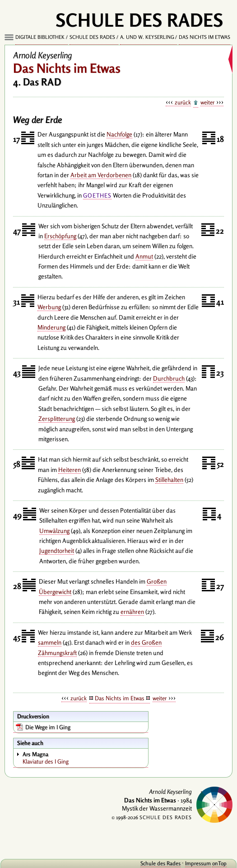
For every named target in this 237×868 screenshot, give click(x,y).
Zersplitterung (57, 419)
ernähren (132, 612)
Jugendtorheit (57, 551)
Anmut (144, 256)
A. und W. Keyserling (147, 37)
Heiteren (70, 470)
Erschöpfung (60, 236)
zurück (183, 102)
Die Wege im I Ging (48, 727)
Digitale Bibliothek (40, 37)
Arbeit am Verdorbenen (101, 175)
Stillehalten (169, 480)
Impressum (198, 863)
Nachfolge (119, 134)
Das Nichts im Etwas (204, 37)
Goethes (97, 195)
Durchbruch (169, 378)
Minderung (51, 327)
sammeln (50, 642)
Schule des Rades (92, 37)
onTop (219, 863)
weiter (207, 102)
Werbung (49, 307)
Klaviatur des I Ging (85, 758)
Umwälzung (54, 531)
